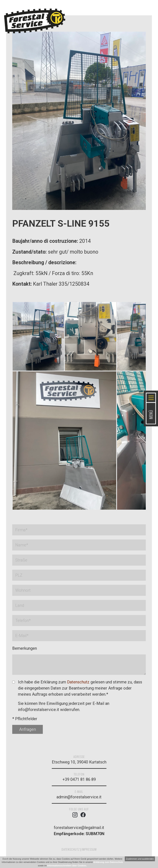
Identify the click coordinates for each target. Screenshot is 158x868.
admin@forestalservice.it (79, 797)
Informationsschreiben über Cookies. (67, 866)
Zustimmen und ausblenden (140, 859)
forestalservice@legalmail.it (79, 828)
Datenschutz (78, 682)
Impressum (89, 849)
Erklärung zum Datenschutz (108, 862)
